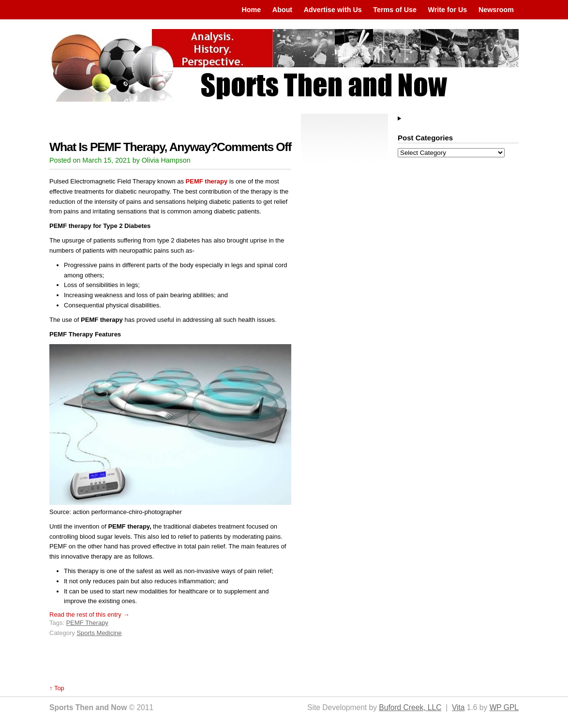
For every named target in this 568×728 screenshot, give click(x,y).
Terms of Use (395, 10)
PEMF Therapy (87, 623)
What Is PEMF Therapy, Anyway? (133, 147)
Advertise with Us (333, 10)
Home (251, 10)
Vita (458, 707)
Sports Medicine (99, 633)
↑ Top (57, 688)
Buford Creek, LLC (410, 707)
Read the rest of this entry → (89, 614)
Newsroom (496, 10)
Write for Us (448, 10)
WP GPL (504, 707)
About (282, 10)
